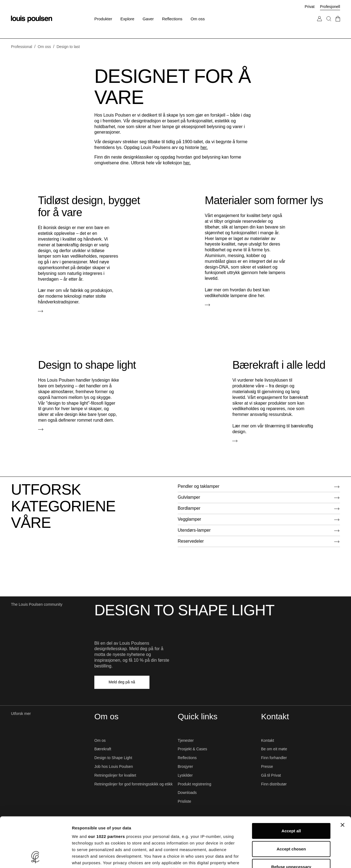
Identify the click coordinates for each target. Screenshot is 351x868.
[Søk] (329, 24)
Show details (288, 857)
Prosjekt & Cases (192, 749)
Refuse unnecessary (291, 820)
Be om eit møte (274, 749)
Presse (267, 766)
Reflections (187, 758)
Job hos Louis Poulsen (114, 766)
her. (204, 147)
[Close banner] (342, 778)
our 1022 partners (106, 790)
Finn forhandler (274, 758)
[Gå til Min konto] (319, 24)
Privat (310, 7)
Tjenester (186, 740)
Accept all (291, 784)
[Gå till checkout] (338, 24)
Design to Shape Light (113, 758)
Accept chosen (291, 802)
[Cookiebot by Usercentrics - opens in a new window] (36, 857)
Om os (100, 740)
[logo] (32, 19)
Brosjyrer (185, 766)
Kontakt (268, 740)
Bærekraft (103, 749)
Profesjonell (330, 7)
